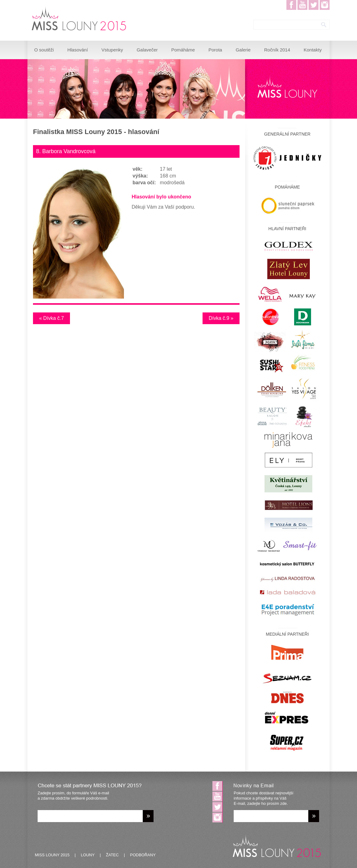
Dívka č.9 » (221, 318)
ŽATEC (113, 855)
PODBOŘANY (143, 855)
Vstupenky (112, 50)
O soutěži (44, 50)
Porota (215, 50)
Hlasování (78, 50)
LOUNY (88, 855)
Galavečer (147, 50)
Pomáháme (183, 50)
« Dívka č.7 (51, 318)
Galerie (243, 50)
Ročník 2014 (277, 50)
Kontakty (313, 50)
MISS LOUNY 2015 (52, 855)
